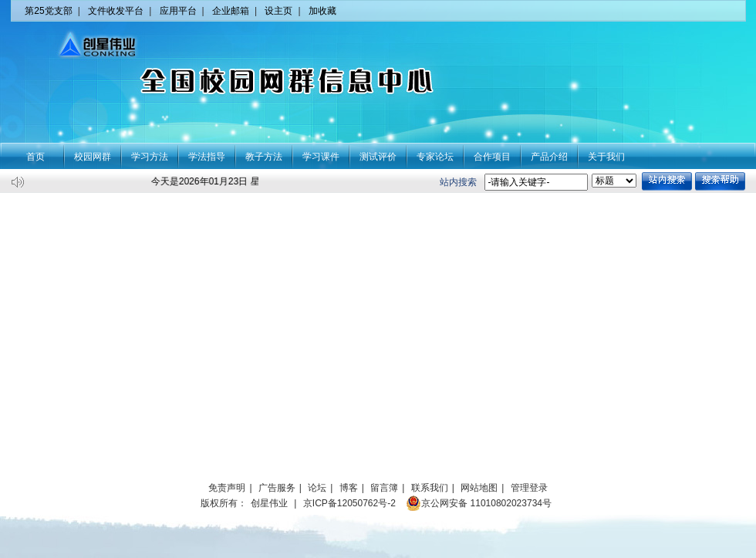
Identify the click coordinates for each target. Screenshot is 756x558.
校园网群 (93, 157)
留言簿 (384, 488)
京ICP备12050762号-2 (349, 503)
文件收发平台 (116, 11)
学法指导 (207, 157)
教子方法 (264, 157)
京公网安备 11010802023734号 (479, 503)
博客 (349, 488)
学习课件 (321, 157)
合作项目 (492, 157)
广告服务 (277, 488)
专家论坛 (435, 157)
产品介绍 (549, 157)
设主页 (278, 11)
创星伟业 (269, 503)
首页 (35, 157)
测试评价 (378, 157)
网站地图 (479, 488)
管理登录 (529, 488)
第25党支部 (48, 11)
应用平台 (178, 11)
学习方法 (150, 157)
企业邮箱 (231, 11)
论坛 (317, 488)
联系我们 (430, 488)
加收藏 (322, 11)
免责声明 (227, 488)
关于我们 (606, 157)
